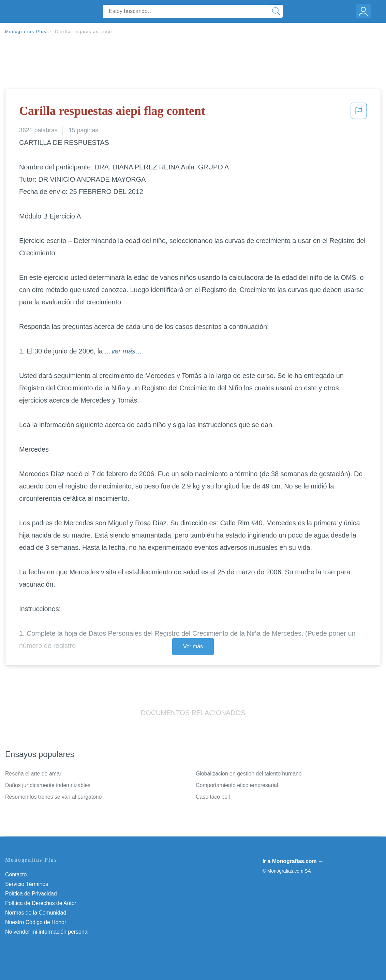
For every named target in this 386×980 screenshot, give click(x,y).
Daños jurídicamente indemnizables (48, 785)
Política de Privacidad (31, 894)
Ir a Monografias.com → (293, 861)
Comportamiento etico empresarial (237, 785)
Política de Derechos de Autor (41, 903)
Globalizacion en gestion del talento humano (249, 774)
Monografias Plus (26, 32)
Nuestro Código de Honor (36, 922)
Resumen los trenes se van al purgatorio (53, 797)
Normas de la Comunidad (36, 913)
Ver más (193, 646)
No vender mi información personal (47, 932)
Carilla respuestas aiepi (84, 32)
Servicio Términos (27, 884)
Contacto (16, 875)
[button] (359, 113)
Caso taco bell (213, 797)
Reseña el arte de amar (33, 774)
